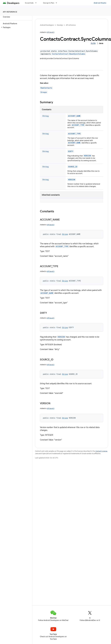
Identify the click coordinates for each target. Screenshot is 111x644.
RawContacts (46, 88)
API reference (10, 12)
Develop (60, 25)
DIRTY (71, 151)
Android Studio (100, 3)
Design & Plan (49, 3)
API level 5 (51, 32)
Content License (101, 451)
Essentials (29, 3)
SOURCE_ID (73, 167)
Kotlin (93, 43)
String (46, 116)
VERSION (87, 156)
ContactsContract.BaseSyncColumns (69, 54)
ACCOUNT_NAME (74, 116)
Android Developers (47, 25)
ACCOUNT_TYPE (78, 125)
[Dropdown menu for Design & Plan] (57, 3)
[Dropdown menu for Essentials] (37, 3)
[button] (16, 27)
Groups (44, 92)
